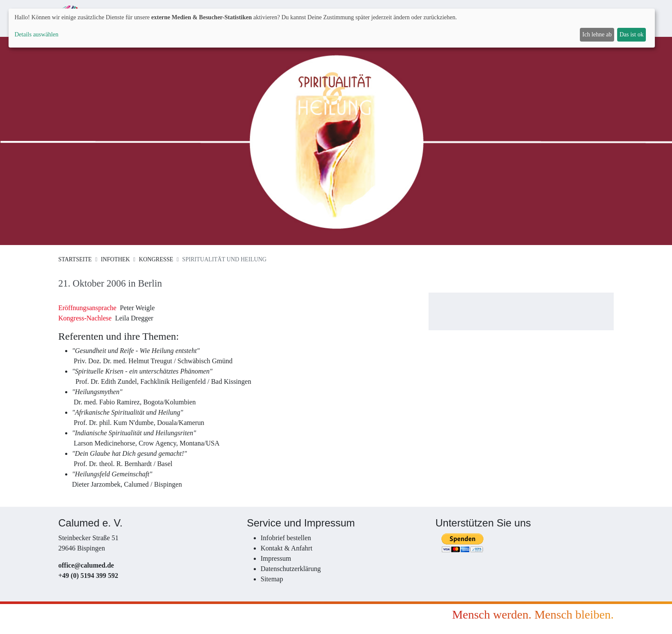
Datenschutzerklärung (291, 569)
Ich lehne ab (597, 34)
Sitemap (272, 579)
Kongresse (156, 259)
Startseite (75, 259)
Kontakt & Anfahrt (286, 548)
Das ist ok (631, 34)
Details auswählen (36, 34)
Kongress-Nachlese (85, 318)
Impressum (276, 558)
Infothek (115, 259)
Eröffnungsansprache (87, 308)
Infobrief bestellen (286, 538)
